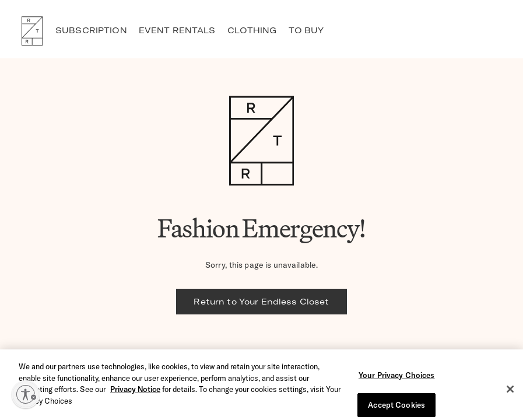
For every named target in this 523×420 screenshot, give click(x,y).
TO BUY (306, 30)
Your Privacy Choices (397, 378)
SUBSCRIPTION (91, 30)
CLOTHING (252, 30)
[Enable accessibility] (26, 394)
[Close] (510, 392)
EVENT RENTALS (177, 30)
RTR (32, 31)
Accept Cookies (396, 407)
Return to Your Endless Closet (261, 302)
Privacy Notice (135, 392)
